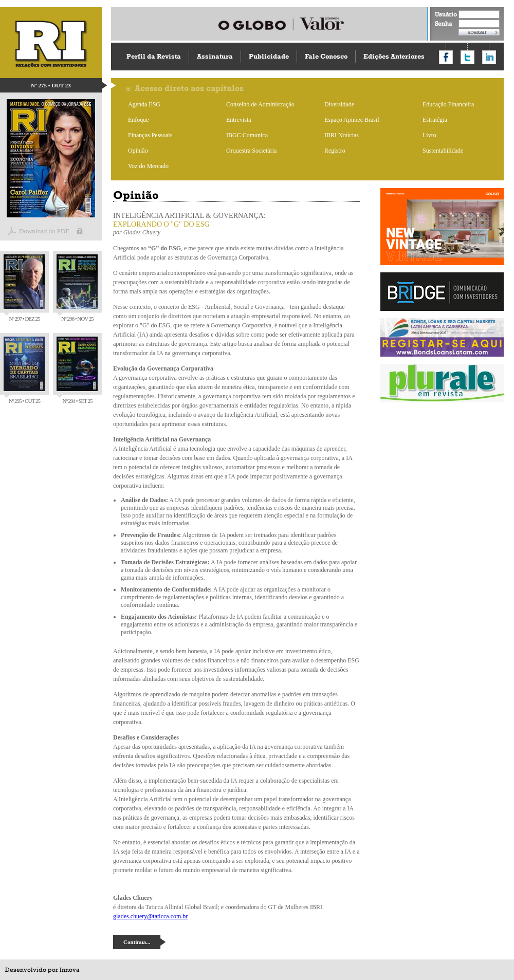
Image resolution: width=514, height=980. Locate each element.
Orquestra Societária (251, 151)
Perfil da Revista (154, 56)
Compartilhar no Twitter (467, 57)
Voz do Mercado (148, 166)
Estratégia (435, 120)
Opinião (138, 151)
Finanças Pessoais (150, 135)
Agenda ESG (144, 104)
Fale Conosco (326, 56)
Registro (335, 151)
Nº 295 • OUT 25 (24, 370)
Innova (69, 970)
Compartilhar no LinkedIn (489, 57)
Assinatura (215, 56)
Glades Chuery (142, 232)
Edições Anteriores (394, 56)
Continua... (137, 942)
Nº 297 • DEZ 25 (24, 288)
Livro (429, 135)
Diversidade (339, 104)
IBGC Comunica (247, 135)
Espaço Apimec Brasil (352, 120)
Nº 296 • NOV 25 (77, 288)
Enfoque (139, 120)
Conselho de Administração (260, 104)
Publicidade (269, 56)
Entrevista (239, 120)
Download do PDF (44, 231)
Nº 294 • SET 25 (77, 370)
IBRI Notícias (342, 135)
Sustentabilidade (443, 151)
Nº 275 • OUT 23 (51, 85)
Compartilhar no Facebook (446, 57)
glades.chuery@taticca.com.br (150, 916)
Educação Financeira (448, 104)
